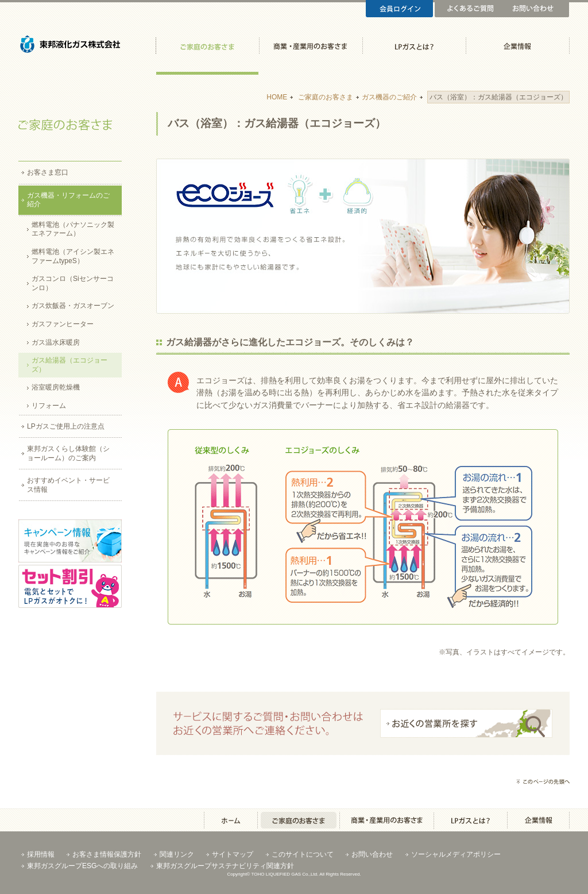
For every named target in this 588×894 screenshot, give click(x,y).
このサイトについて (303, 854)
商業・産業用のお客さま (310, 52)
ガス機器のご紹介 (389, 97)
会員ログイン (399, 9)
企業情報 (517, 52)
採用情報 (41, 854)
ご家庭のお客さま (207, 52)
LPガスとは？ (414, 52)
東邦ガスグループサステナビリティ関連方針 (225, 866)
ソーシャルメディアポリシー (456, 854)
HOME (277, 97)
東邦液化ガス (70, 52)
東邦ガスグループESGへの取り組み (82, 866)
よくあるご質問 (468, 9)
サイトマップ (233, 854)
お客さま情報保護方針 (107, 854)
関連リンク (177, 854)
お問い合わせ (535, 9)
